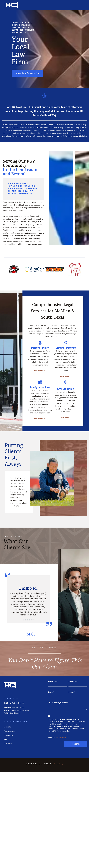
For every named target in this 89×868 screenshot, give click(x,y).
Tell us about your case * (58, 703)
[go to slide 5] (31, 620)
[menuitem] (20, 727)
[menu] (84, 5)
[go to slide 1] (24, 620)
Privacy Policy (61, 737)
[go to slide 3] (27, 620)
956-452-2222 (18, 703)
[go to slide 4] (29, 620)
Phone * (72, 692)
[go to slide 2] (26, 620)
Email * (51, 692)
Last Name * (73, 681)
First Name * (53, 681)
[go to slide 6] (33, 620)
